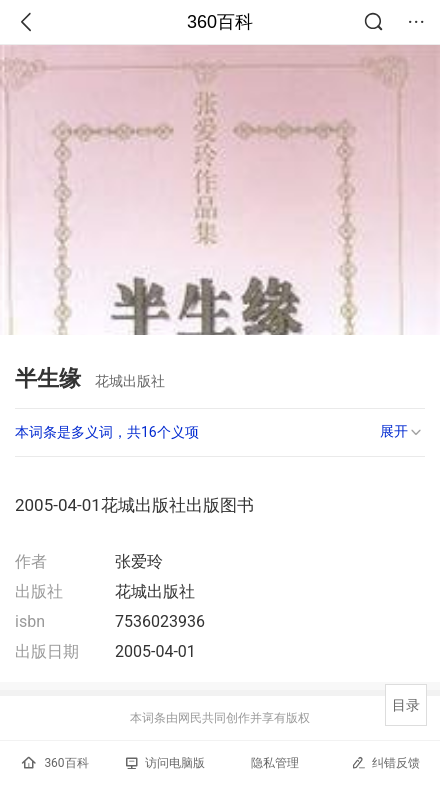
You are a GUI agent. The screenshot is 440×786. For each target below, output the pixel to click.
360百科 (220, 22)
